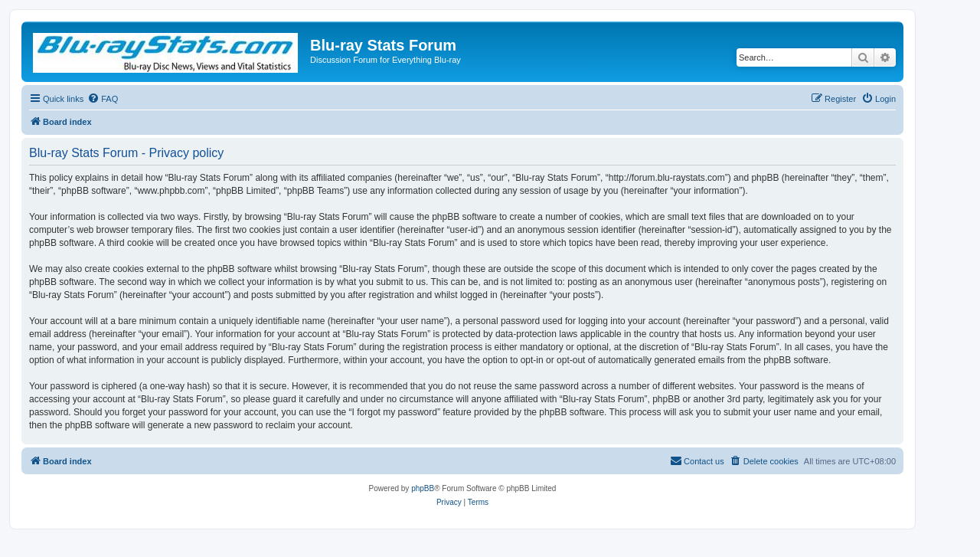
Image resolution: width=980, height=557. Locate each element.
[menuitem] (103, 99)
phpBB (423, 488)
